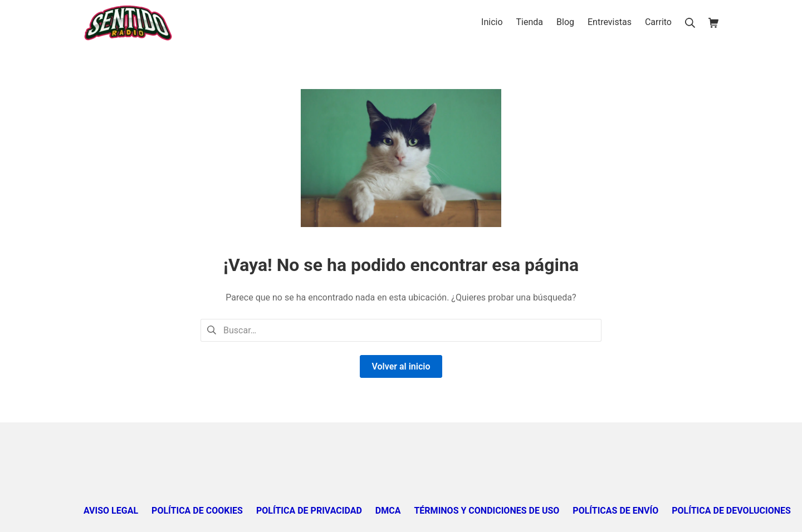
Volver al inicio (401, 366)
